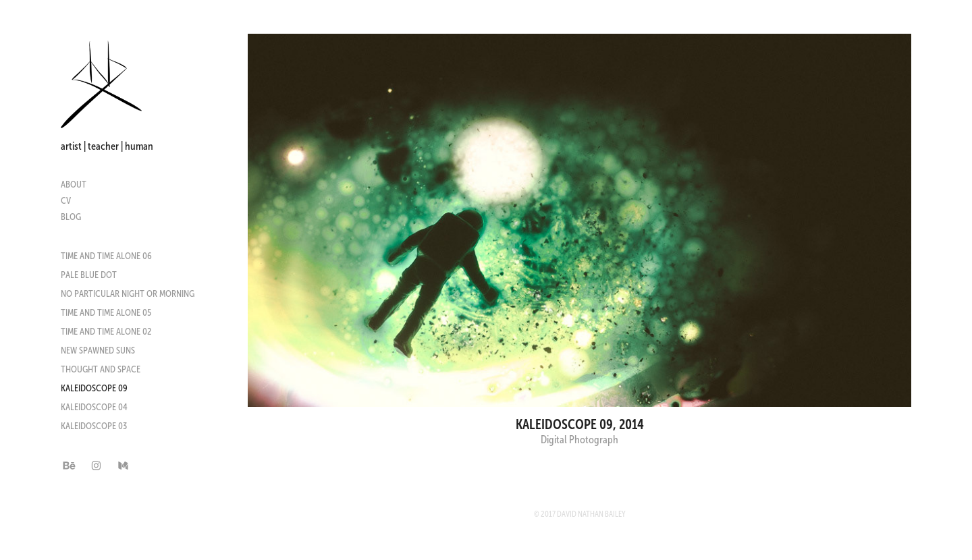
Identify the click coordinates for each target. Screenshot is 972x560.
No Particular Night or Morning (128, 293)
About (74, 184)
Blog (71, 217)
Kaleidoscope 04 (94, 407)
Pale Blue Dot (89, 275)
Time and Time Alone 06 (106, 256)
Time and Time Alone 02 (106, 331)
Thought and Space (101, 369)
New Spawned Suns (98, 350)
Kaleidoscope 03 (94, 426)
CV (66, 200)
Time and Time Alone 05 (106, 312)
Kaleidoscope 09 (94, 388)
